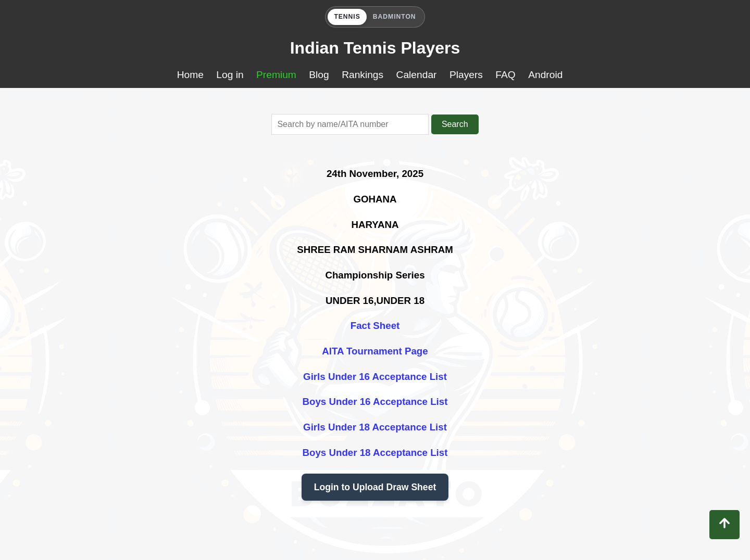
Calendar (417, 75)
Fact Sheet (375, 326)
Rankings (362, 75)
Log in (230, 75)
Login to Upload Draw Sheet (375, 487)
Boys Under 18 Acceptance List (375, 453)
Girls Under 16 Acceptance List (375, 377)
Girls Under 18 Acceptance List (375, 427)
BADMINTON (395, 17)
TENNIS (347, 17)
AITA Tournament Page (375, 351)
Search (455, 124)
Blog (319, 75)
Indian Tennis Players (375, 48)
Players (466, 75)
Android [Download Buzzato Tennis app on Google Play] (545, 75)
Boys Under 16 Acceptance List (375, 402)
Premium (276, 75)
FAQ (505, 75)
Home (190, 75)
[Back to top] (724, 525)
